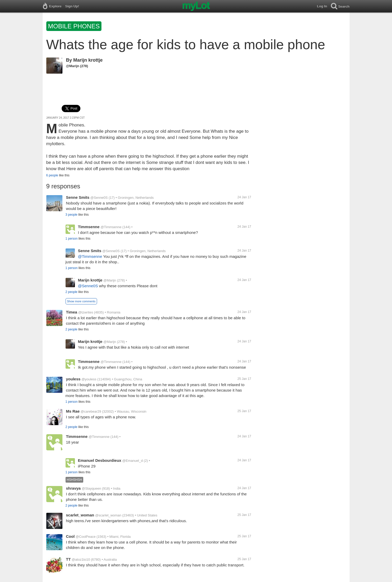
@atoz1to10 (81, 559)
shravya (73, 488)
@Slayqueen (91, 488)
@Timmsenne (111, 227)
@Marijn (73, 66)
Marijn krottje (88, 60)
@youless (89, 379)
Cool (70, 536)
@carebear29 (91, 411)
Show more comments (81, 301)
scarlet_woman (80, 515)
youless (73, 379)
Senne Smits (78, 197)
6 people (52, 175)
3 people (72, 215)
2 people (72, 292)
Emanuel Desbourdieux (100, 460)
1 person (72, 239)
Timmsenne (89, 227)
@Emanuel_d (133, 461)
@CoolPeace (86, 537)
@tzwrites (85, 312)
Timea (72, 312)
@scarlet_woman (108, 515)
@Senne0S (99, 198)
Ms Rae (73, 411)
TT (68, 559)
